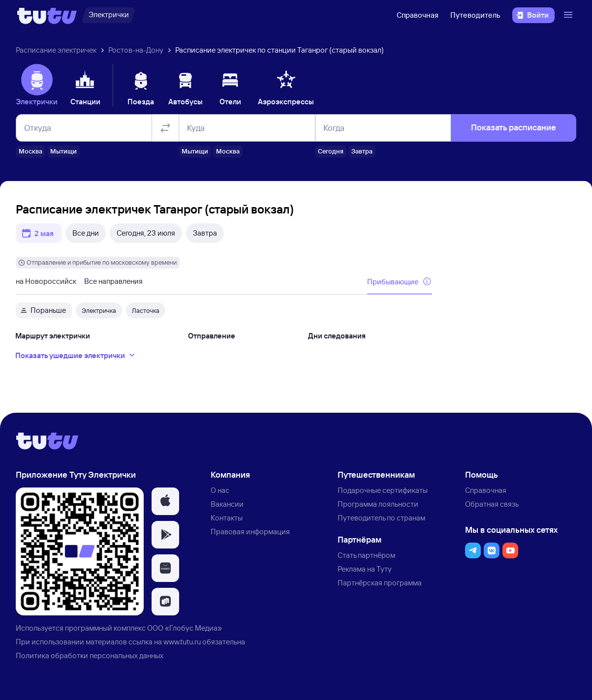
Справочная (418, 15)
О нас (220, 490)
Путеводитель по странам (381, 518)
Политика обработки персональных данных (90, 655)
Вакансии (227, 504)
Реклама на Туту (365, 569)
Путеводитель (475, 15)
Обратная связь (492, 504)
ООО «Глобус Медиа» (185, 628)
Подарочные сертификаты (383, 490)
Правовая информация (250, 532)
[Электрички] (109, 15)
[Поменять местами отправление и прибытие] (165, 128)
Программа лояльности (378, 504)
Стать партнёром (366, 555)
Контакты (227, 518)
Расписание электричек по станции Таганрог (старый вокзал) (280, 50)
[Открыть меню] (569, 15)
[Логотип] (47, 15)
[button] (165, 501)
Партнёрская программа (380, 583)
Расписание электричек (56, 50)
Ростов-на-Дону (136, 50)
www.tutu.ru (182, 642)
